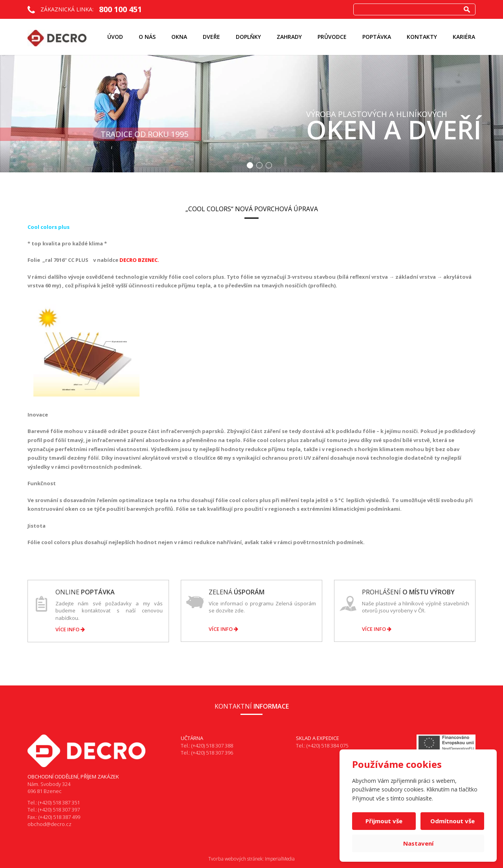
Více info (70, 629)
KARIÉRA (464, 37)
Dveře (211, 37)
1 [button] (250, 165)
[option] (251, 114)
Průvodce (332, 37)
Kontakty (422, 37)
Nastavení (418, 843)
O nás (147, 37)
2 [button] (259, 165)
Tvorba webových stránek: (236, 859)
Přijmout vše (384, 821)
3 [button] (269, 165)
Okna (179, 37)
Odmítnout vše (453, 821)
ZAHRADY (289, 37)
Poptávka (377, 37)
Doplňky (248, 37)
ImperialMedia (280, 859)
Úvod (115, 37)
